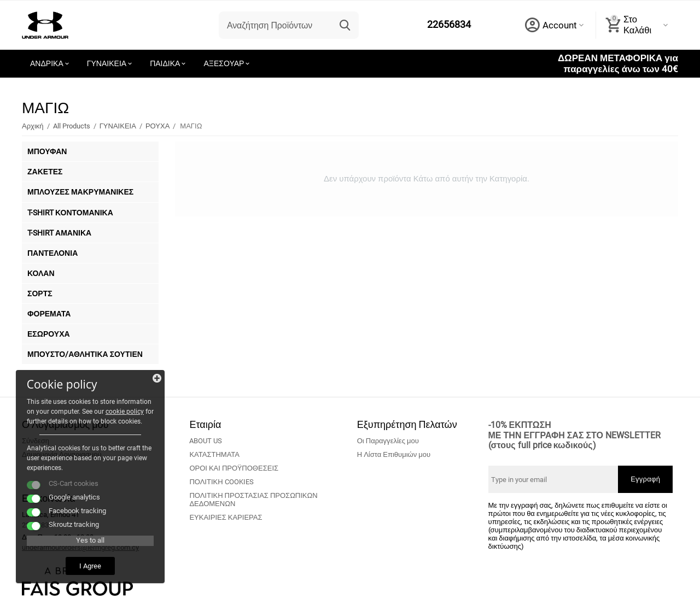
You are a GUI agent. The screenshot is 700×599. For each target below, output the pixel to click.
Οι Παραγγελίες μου (388, 441)
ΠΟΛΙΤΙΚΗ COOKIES (221, 482)
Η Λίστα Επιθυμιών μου (394, 454)
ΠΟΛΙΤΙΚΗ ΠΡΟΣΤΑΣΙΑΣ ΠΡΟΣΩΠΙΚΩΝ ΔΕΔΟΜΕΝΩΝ (253, 500)
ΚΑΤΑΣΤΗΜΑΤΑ (214, 454)
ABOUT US (206, 441)
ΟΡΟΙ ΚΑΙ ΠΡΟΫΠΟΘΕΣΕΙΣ (234, 468)
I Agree (85, 565)
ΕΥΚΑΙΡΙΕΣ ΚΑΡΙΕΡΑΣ (226, 517)
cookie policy (46, 411)
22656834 (449, 25)
